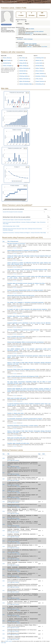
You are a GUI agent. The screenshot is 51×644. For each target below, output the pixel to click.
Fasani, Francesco (40, 81)
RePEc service (9, 641)
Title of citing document (13, 241)
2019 (4, 531)
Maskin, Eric (39, 60)
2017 (4, 465)
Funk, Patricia (23, 74)
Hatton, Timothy (40, 68)
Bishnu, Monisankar (24, 68)
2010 (4, 603)
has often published (39, 32)
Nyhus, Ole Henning (24, 81)
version (19, 468)
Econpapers (15, 248)
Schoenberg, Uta (40, 84)
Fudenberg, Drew (40, 58)
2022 (4, 581)
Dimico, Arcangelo (7, 66)
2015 (4, 518)
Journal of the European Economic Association (13, 212)
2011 (4, 591)
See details (31, 29)
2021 (4, 575)
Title (9, 454)
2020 (4, 458)
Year (4, 241)
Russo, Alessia (7, 58)
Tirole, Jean (39, 79)
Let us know (44, 47)
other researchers (29, 33)
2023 (4, 634)
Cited (44, 454)
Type (40, 454)
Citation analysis (15, 460)
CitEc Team (3, 643)
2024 (4, 502)
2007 (4, 479)
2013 (4, 621)
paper (22, 248)
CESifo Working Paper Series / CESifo (11, 226)
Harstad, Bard (6, 63)
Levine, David (39, 63)
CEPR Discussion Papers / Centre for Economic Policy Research (17, 220)
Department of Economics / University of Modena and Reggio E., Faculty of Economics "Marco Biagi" (24, 233)
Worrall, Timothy (7, 60)
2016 (4, 511)
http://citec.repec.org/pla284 (30, 44)
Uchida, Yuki (22, 60)
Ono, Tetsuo (22, 58)
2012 (4, 497)
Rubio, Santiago (23, 66)
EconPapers (20, 39)
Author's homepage (28, 39)
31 (31, 34)
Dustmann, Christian (41, 76)
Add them (29, 47)
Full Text (9, 460)
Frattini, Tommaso (40, 74)
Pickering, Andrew (24, 76)
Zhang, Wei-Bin (23, 63)
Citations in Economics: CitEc (9, 2)
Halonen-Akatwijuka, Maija (26, 84)
